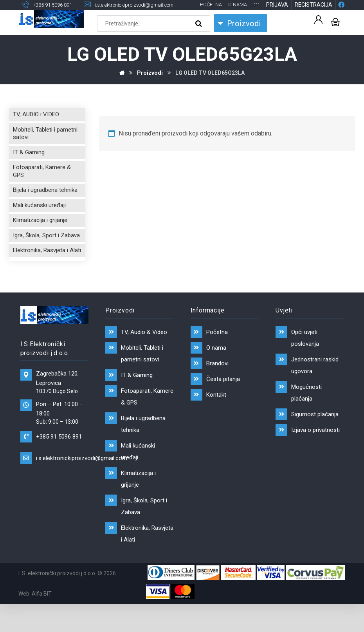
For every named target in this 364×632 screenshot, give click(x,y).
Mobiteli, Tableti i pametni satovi (45, 136)
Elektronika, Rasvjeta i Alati (47, 253)
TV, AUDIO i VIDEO (36, 117)
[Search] (200, 26)
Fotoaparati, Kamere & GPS (42, 173)
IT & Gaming (29, 155)
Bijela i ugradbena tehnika (45, 192)
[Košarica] (335, 24)
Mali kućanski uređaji (39, 208)
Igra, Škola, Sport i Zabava (46, 238)
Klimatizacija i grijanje (40, 222)
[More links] (256, 5)
